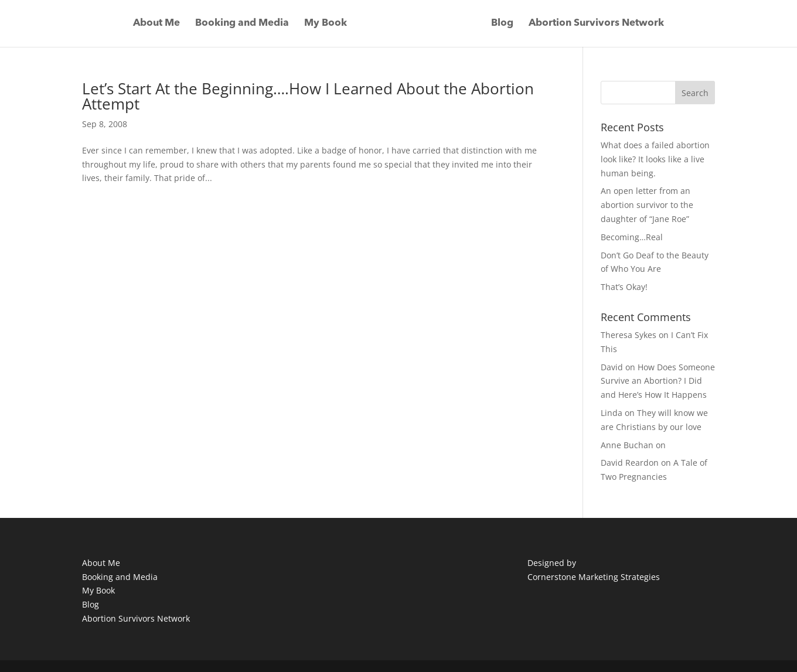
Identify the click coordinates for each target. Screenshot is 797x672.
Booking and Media (242, 24)
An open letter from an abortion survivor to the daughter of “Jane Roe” (647, 205)
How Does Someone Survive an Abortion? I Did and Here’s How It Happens (658, 381)
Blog (502, 24)
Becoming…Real (632, 237)
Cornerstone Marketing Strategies (594, 577)
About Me (156, 24)
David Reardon (630, 463)
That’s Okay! (624, 287)
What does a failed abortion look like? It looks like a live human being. (655, 159)
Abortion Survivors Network (596, 24)
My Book (326, 24)
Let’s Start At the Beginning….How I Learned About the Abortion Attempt (308, 96)
